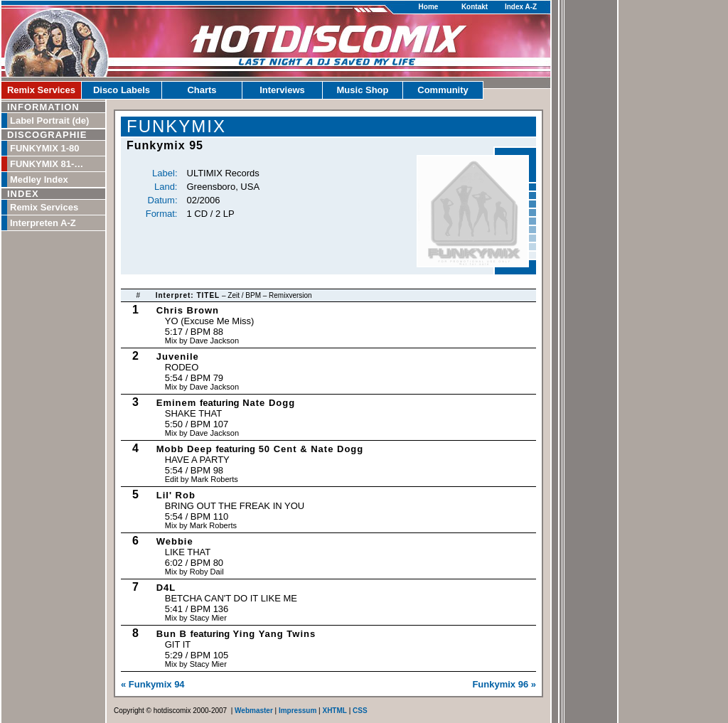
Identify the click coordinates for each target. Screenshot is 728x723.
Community (443, 90)
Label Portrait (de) (49, 120)
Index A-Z (521, 7)
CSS (360, 711)
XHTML (334, 711)
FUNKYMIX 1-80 (45, 148)
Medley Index (39, 180)
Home (429, 7)
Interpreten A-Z (43, 223)
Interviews (282, 90)
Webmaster (254, 711)
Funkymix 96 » (504, 684)
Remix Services (41, 90)
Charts (202, 90)
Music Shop (363, 90)
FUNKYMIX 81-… (47, 164)
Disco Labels (122, 90)
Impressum (298, 711)
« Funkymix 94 (153, 684)
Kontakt (475, 7)
